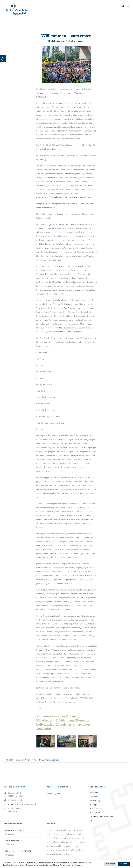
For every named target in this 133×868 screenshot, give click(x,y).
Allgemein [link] (29, 760)
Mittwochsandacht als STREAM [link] (18, 851)
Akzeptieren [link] (124, 864)
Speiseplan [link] (94, 804)
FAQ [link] (92, 820)
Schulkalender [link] (96, 808)
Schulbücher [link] (95, 812)
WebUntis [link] (94, 793)
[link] (3, 59)
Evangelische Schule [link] (50, 760)
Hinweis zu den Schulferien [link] (101, 816)
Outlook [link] (93, 797)
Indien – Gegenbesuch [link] (14, 830)
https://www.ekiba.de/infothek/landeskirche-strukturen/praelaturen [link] (64, 197)
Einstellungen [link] (110, 864)
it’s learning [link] (95, 801)
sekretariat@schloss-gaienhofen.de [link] (22, 804)
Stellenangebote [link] (54, 794)
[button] (38, 741)
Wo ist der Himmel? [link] (13, 841)
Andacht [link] (38, 760)
